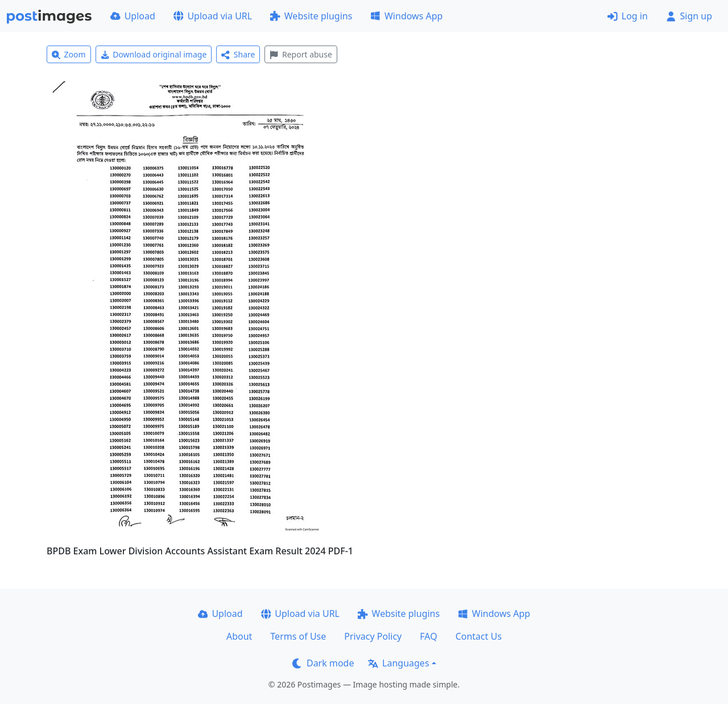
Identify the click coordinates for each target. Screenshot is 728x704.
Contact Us (479, 636)
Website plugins (311, 16)
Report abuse (301, 54)
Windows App (406, 16)
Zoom (69, 54)
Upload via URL (213, 16)
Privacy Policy (373, 636)
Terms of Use (298, 636)
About (239, 636)
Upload (133, 16)
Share (238, 54)
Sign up (689, 16)
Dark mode (323, 663)
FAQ (428, 636)
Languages (398, 663)
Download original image (154, 54)
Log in (628, 16)
